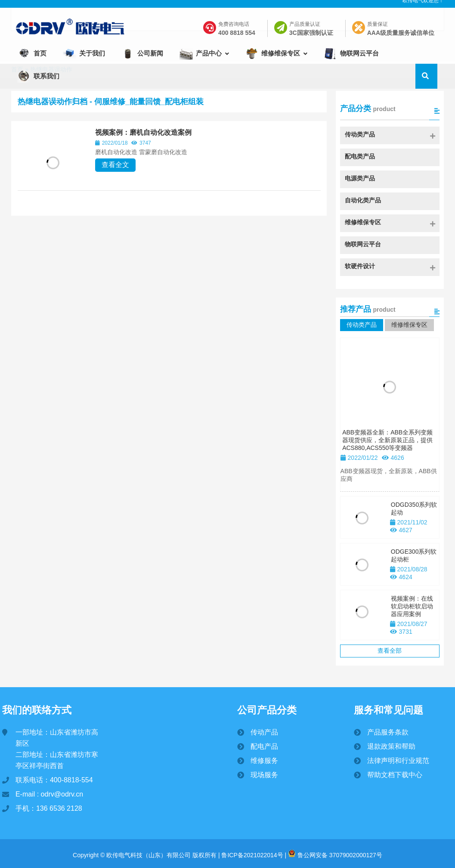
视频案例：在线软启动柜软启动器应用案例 (412, 625)
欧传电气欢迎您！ (423, 8)
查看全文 (130, 183)
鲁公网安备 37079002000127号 (335, 853)
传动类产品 (362, 343)
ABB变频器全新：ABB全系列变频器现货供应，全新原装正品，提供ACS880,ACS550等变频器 (387, 459)
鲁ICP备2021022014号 (252, 853)
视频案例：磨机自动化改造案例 (158, 151)
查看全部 (390, 669)
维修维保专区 (409, 343)
